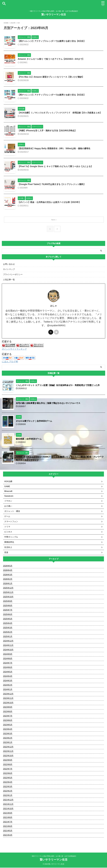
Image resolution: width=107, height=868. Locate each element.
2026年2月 (8, 581)
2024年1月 (8, 691)
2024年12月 (8, 643)
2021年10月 (8, 810)
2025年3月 (8, 629)
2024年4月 (8, 678)
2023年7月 (8, 718)
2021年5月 (8, 832)
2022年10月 (8, 757)
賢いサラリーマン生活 (54, 14)
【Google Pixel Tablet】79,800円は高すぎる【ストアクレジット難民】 (53, 186)
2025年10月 (8, 598)
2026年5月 (8, 568)
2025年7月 (8, 612)
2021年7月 (8, 824)
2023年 (13, 23)
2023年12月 (8, 696)
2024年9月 (8, 656)
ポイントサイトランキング (15, 351)
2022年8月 (8, 766)
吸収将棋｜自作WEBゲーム (29, 441)
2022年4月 (8, 784)
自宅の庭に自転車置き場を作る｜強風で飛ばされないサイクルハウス (50, 405)
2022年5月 (8, 779)
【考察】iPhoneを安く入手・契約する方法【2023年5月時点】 (49, 133)
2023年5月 (8, 726)
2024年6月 (8, 669)
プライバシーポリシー (13, 276)
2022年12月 (8, 749)
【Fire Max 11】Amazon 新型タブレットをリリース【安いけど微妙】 (53, 77)
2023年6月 (8, 722)
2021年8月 (8, 819)
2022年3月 (8, 788)
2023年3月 (8, 735)
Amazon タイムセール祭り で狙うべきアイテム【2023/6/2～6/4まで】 (53, 59)
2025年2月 (8, 634)
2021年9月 (8, 815)
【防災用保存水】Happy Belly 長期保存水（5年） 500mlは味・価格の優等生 (56, 151)
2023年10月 (8, 704)
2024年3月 (8, 682)
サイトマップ (9, 271)
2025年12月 (8, 590)
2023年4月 (8, 731)
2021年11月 (8, 806)
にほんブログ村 (10, 363)
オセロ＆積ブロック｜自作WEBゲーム (35, 423)
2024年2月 (8, 687)
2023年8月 (8, 713)
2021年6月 (8, 828)
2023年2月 (8, 740)
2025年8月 (8, 607)
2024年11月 (8, 647)
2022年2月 (8, 793)
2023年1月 (8, 744)
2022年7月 (8, 771)
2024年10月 (8, 651)
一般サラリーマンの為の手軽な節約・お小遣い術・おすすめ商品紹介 (54, 856)
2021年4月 (8, 837)
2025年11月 (8, 594)
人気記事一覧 (9, 282)
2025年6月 (8, 616)
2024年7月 (8, 665)
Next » (54, 222)
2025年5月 (8, 621)
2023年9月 (8, 709)
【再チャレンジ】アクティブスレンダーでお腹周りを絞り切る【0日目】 (54, 95)
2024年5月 (8, 673)
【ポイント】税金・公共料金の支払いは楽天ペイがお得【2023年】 (51, 204)
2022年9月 (8, 762)
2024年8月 (8, 660)
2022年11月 (8, 753)
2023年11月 (8, 700)
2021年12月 (8, 801)
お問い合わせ (9, 266)
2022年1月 (8, 797)
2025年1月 (8, 638)
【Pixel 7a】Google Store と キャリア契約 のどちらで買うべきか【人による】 (57, 168)
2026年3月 (8, 576)
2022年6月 (8, 775)
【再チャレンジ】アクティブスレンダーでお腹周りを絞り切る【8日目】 (54, 41)
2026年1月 (8, 585)
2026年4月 (8, 572)
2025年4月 (8, 625)
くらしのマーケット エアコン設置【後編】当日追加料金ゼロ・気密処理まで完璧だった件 (60, 387)
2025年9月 (8, 603)
